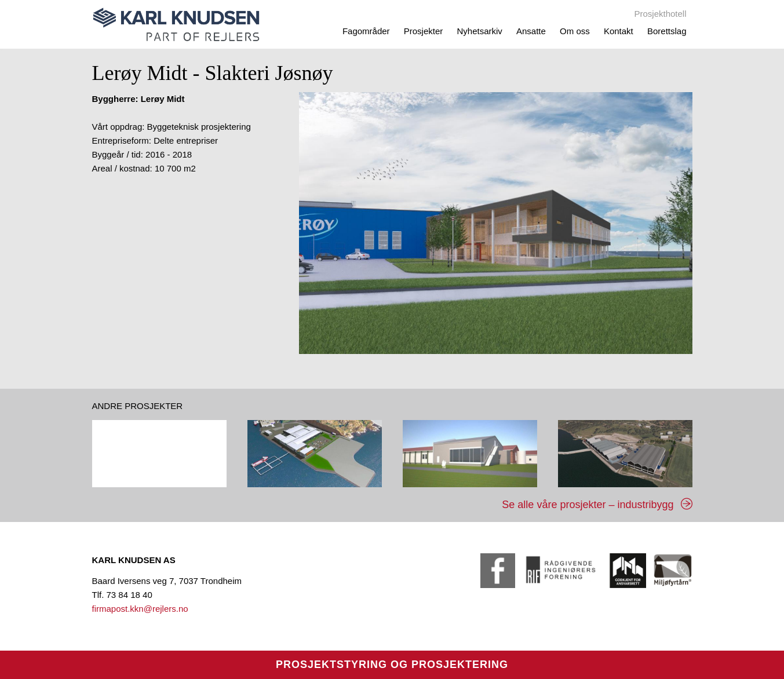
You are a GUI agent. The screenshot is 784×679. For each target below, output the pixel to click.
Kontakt (619, 31)
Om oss (575, 31)
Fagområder (366, 31)
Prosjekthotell (660, 14)
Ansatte (531, 31)
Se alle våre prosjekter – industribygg (588, 505)
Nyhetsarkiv (479, 31)
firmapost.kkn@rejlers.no (140, 609)
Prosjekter (424, 31)
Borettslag (667, 31)
